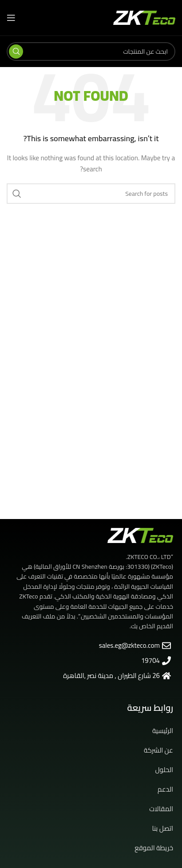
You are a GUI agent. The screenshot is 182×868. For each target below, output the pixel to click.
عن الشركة (158, 750)
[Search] (91, 52)
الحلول (164, 770)
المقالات (161, 809)
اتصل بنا (163, 828)
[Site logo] (144, 17)
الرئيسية (163, 731)
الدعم (165, 789)
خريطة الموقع (154, 848)
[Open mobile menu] (11, 18)
